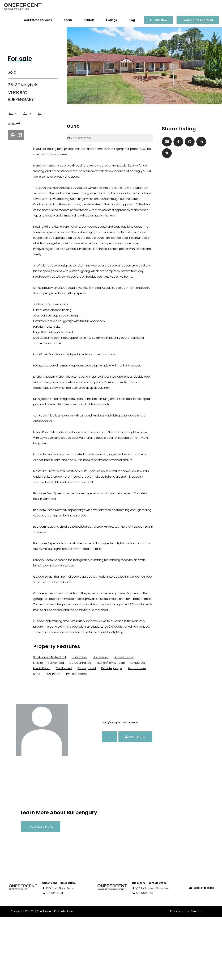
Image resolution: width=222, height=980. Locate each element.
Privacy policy (180, 974)
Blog (129, 20)
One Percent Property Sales (55, 974)
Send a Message (202, 951)
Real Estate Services (35, 20)
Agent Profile (135, 800)
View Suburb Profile (41, 889)
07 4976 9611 (142, 956)
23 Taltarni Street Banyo (58, 951)
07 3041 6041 (52, 956)
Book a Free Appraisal (195, 20)
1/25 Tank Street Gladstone (150, 951)
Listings (109, 20)
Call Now (158, 20)
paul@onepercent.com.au (120, 785)
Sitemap (197, 974)
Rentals (86, 20)
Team (65, 20)
